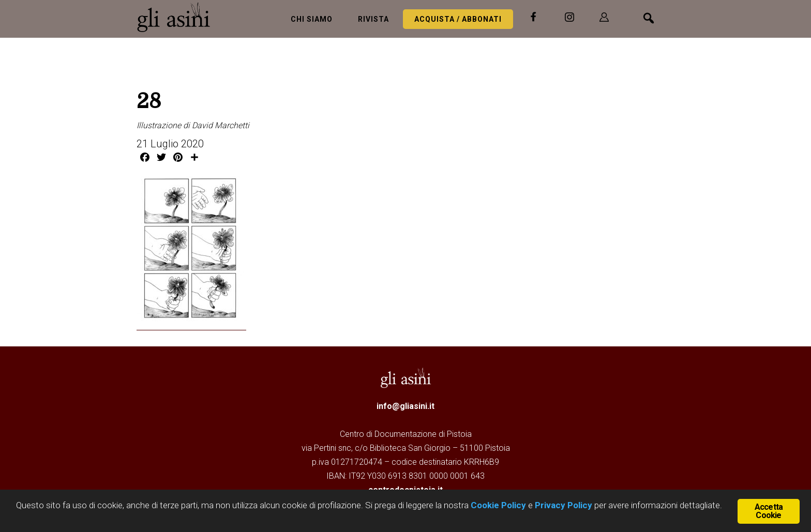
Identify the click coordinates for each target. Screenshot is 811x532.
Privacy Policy (564, 505)
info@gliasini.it (405, 406)
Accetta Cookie (769, 511)
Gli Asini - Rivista (178, 17)
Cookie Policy (497, 505)
